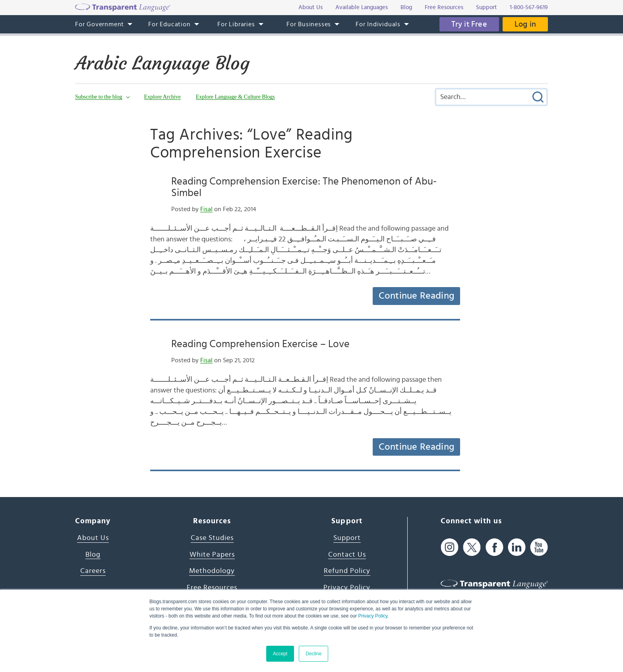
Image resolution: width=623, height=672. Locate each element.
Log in (525, 24)
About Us (93, 538)
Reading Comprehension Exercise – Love (260, 344)
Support (347, 538)
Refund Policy (347, 571)
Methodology (212, 571)
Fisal (206, 209)
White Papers (212, 555)
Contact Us (347, 555)
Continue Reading (416, 296)
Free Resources (212, 588)
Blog (93, 555)
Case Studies (212, 538)
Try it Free (469, 24)
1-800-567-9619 (529, 7)
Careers (93, 571)
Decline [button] (313, 654)
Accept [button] (280, 654)
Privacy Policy (373, 616)
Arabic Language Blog (162, 63)
